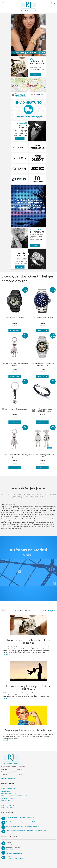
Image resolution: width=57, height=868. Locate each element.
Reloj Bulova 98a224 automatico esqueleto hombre (42, 364)
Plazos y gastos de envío (9, 789)
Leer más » (35, 75)
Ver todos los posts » (49, 611)
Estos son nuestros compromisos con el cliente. (21, 818)
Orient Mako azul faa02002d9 (42, 317)
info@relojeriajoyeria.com (14, 854)
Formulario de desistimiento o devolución (14, 796)
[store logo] (29, 7)
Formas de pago (6, 791)
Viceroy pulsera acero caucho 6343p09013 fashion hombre (42, 410)
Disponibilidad (6, 800)
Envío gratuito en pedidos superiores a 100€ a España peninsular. (26, 830)
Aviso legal (5, 803)
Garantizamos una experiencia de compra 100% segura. (23, 822)
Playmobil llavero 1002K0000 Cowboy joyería (15, 364)
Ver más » (20, 139)
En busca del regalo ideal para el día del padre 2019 (29, 687)
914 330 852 (10, 844)
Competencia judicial (8, 798)
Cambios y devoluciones (9, 793)
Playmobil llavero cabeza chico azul (15, 409)
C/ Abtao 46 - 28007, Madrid (15, 858)
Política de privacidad (8, 805)
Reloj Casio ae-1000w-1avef (15, 317)
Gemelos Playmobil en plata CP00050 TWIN (42, 456)
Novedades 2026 (21, 123)
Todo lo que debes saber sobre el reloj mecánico (29, 641)
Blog (32, 59)
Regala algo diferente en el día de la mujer (29, 730)
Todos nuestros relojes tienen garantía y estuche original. (24, 826)
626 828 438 (10, 849)
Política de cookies (7, 808)
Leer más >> (7, 654)
